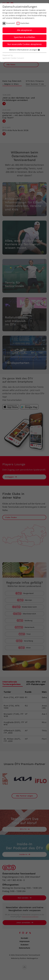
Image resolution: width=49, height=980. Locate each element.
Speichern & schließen (24, 37)
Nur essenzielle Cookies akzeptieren (25, 44)
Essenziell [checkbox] (10, 23)
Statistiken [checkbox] (25, 23)
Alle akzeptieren (24, 30)
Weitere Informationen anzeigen (24, 50)
